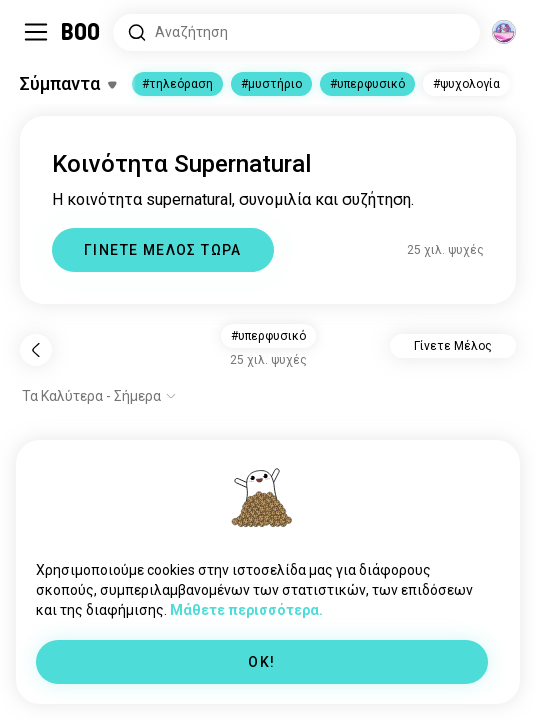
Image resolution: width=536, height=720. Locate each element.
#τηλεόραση (177, 84)
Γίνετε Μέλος (453, 346)
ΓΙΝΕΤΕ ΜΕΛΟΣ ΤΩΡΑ (163, 250)
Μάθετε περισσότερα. (246, 610)
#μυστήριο (271, 84)
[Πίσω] (36, 350)
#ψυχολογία (466, 84)
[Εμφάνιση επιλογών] (99, 396)
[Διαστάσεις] (504, 32)
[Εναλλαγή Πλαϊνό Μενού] (36, 32)
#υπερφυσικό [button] (268, 336)
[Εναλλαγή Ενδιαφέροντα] (68, 84)
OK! (261, 662)
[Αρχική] (81, 32)
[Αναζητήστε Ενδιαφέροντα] (296, 32)
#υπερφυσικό (367, 84)
